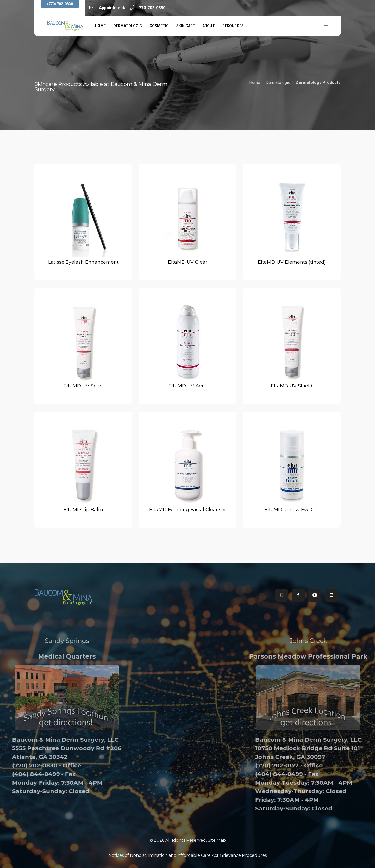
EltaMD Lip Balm (83, 510)
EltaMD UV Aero (187, 386)
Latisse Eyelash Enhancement (83, 262)
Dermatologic (128, 26)
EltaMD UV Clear (188, 262)
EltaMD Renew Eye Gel (292, 510)
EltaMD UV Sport (83, 386)
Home (100, 26)
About (209, 26)
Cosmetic (159, 26)
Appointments (108, 8)
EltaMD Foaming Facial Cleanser (188, 510)
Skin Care (186, 26)
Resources (233, 26)
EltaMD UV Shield (292, 386)
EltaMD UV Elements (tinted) (292, 262)
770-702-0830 (148, 8)
